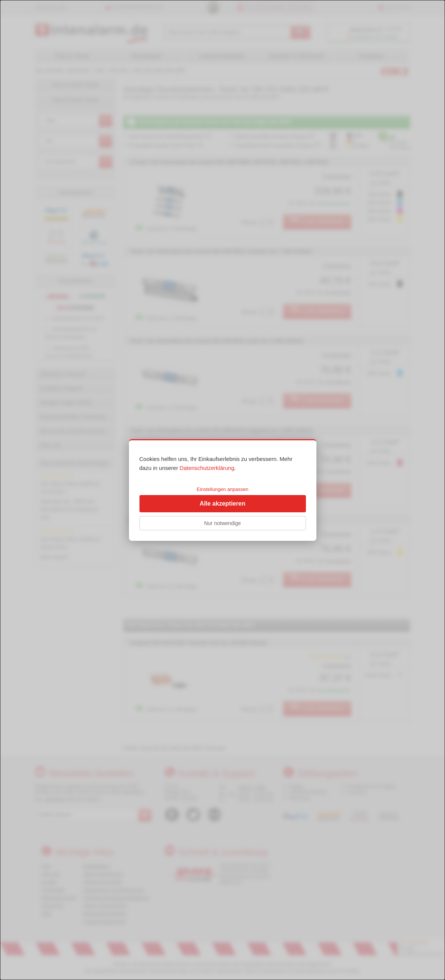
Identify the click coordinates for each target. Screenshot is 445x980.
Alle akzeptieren (223, 504)
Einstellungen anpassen (222, 489)
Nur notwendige (222, 523)
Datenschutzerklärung (207, 468)
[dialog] (222, 490)
